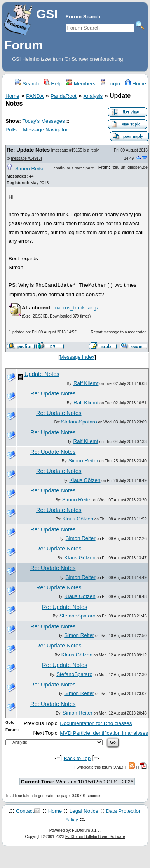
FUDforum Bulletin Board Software (95, 837)
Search (27, 84)
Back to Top (77, 758)
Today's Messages (43, 121)
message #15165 (67, 150)
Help (53, 84)
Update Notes (42, 374)
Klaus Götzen (85, 480)
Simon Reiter (30, 168)
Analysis (93, 96)
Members (81, 84)
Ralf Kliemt (86, 383)
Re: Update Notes (28, 150)
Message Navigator (45, 130)
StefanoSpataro (79, 422)
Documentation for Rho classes (96, 723)
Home (135, 84)
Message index (77, 357)
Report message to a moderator (118, 332)
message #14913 (26, 158)
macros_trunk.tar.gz (76, 308)
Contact (25, 811)
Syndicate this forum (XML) (100, 767)
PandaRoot (64, 96)
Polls (11, 130)
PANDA (35, 96)
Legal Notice (84, 811)
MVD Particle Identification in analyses (104, 733)
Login (110, 84)
